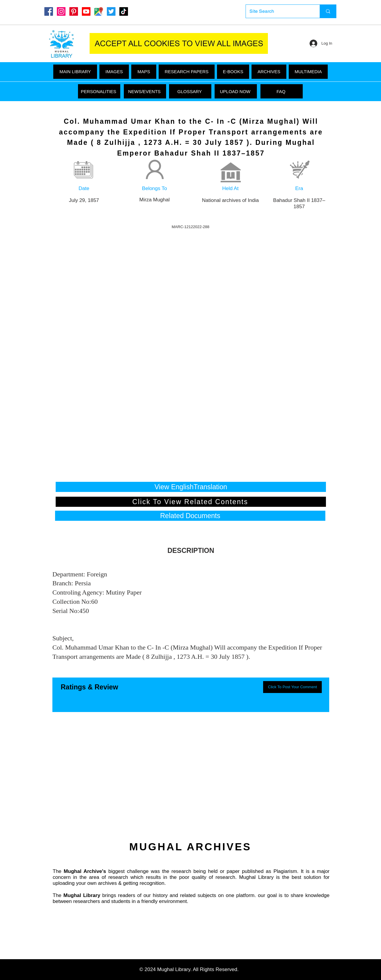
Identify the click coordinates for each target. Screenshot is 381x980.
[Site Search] (278, 11)
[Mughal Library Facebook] (49, 11)
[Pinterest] (74, 11)
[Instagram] (61, 11)
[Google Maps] (99, 11)
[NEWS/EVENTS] (145, 91)
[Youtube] (86, 11)
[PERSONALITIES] (99, 91)
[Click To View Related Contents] (191, 502)
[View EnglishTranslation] (191, 487)
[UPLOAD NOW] (236, 91)
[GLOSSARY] (190, 91)
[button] (308, 72)
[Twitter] (111, 11)
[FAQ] (282, 91)
